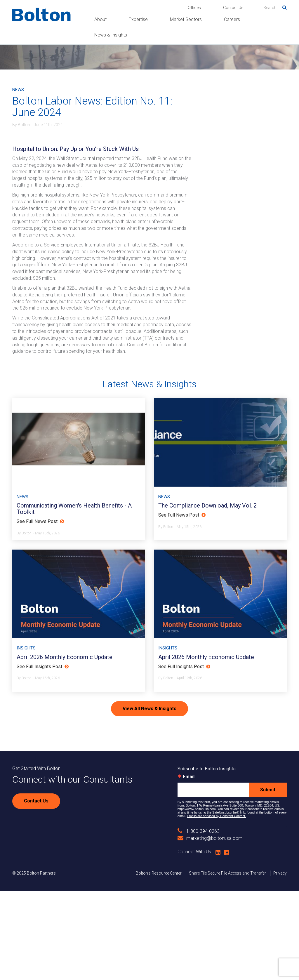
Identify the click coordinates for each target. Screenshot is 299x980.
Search (282, 6)
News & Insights (111, 35)
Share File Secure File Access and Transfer (227, 962)
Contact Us (233, 8)
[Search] (275, 8)
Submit (268, 879)
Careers (232, 19)
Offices (194, 8)
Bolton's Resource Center (159, 962)
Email (189, 866)
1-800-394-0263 (199, 920)
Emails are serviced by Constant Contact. (216, 905)
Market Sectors (186, 19)
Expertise (138, 19)
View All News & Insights (149, 797)
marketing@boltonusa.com (210, 927)
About (100, 19)
